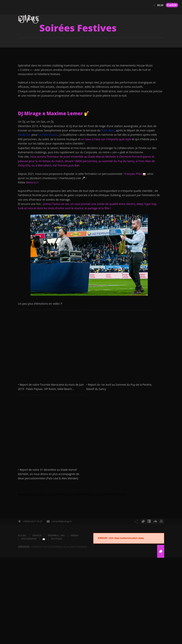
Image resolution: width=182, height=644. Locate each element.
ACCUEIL (22, 622)
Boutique (57, 625)
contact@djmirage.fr (62, 608)
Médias (75, 622)
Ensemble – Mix (56, 622)
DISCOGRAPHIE (29, 625)
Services (37, 622)
